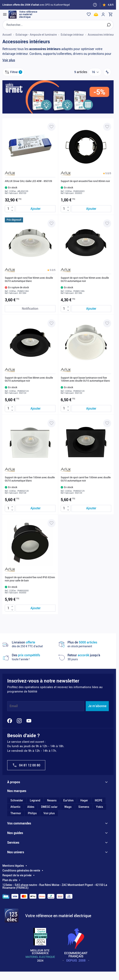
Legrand (35, 800)
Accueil (7, 35)
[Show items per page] (95, 72)
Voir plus (9, 60)
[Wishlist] (89, 14)
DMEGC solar (49, 807)
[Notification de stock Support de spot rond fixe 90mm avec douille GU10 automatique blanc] (30, 309)
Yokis (99, 807)
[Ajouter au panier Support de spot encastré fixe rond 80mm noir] (91, 209)
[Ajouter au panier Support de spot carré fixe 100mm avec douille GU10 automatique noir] (91, 508)
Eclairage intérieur (72, 35)
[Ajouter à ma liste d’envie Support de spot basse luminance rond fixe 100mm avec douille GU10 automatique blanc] (107, 323)
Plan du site (10, 880)
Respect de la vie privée (17, 875)
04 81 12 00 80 (26, 765)
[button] (107, 173)
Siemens (84, 807)
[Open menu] (5, 14)
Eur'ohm (68, 800)
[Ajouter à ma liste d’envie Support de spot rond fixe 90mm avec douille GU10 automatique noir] (107, 223)
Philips (32, 813)
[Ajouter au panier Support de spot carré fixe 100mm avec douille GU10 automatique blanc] (36, 508)
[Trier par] (107, 72)
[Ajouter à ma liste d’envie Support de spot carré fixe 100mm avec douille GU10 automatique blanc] (51, 423)
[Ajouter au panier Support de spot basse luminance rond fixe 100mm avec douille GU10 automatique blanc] (91, 409)
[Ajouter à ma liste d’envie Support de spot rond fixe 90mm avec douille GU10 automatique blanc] (51, 223)
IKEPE (99, 800)
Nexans (52, 800)
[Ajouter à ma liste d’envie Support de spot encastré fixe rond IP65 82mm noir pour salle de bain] (51, 523)
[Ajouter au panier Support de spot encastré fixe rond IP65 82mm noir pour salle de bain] (36, 608)
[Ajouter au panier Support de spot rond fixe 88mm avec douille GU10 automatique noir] (36, 409)
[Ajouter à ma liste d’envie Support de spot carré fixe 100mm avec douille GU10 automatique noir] (107, 423)
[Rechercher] (109, 25)
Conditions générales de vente (21, 870)
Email (14, 706)
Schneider (17, 800)
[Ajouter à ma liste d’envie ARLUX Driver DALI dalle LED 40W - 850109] (51, 127)
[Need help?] (95, 5)
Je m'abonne (97, 706)
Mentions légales (13, 866)
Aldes (31, 807)
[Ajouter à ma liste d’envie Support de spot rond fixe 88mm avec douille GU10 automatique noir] (51, 323)
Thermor (16, 813)
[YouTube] (29, 721)
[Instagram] (19, 721)
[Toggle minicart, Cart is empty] (110, 14)
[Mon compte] (103, 14)
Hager (84, 800)
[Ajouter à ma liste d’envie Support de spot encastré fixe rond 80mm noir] (107, 127)
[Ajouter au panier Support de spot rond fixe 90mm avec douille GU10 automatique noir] (91, 309)
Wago (68, 807)
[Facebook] (10, 721)
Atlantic (15, 807)
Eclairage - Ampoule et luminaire (36, 35)
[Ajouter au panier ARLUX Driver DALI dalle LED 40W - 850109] (36, 209)
